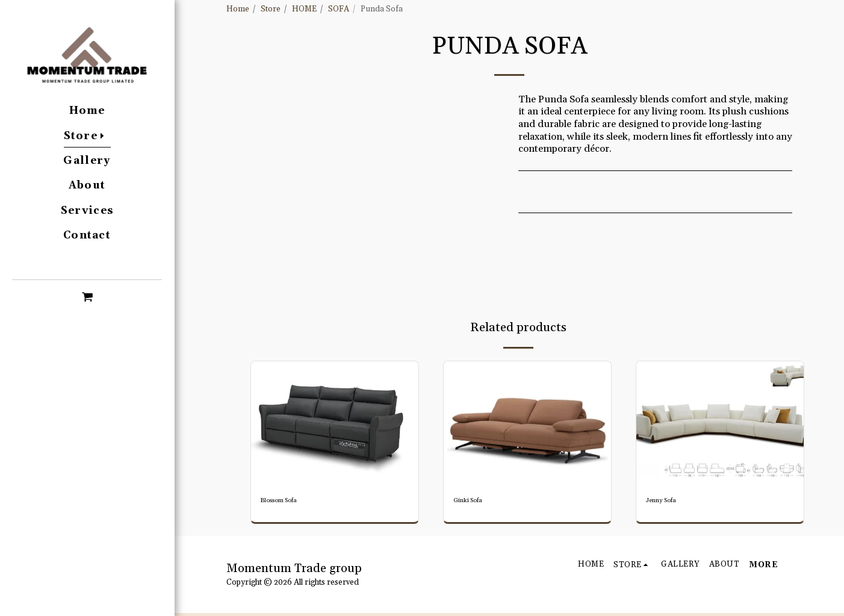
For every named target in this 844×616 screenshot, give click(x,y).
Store (271, 9)
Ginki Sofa (473, 502)
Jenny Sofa (666, 502)
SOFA (339, 9)
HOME (304, 9)
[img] (335, 424)
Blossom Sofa (286, 502)
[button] (87, 296)
